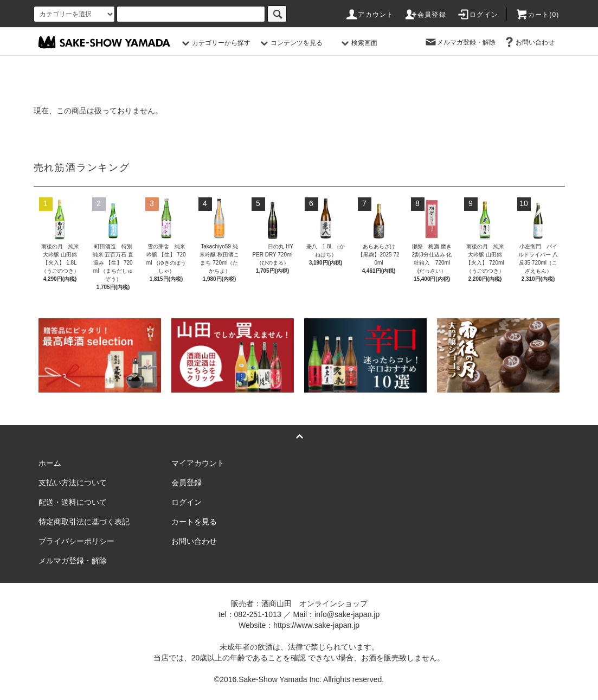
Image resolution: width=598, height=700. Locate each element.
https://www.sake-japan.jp (316, 625)
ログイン (477, 15)
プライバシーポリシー (76, 541)
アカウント (369, 15)
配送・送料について (73, 502)
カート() (537, 15)
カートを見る (194, 522)
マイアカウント (198, 463)
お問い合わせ (529, 42)
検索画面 (358, 43)
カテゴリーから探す (215, 43)
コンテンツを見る (290, 43)
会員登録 (425, 15)
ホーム (50, 463)
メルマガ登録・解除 (460, 42)
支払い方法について (73, 483)
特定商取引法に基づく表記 (84, 522)
